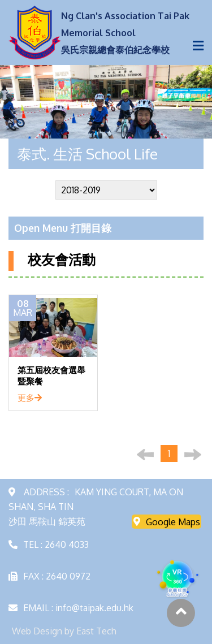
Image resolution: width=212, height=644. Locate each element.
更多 (30, 397)
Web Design (37, 631)
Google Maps (167, 521)
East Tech (96, 631)
